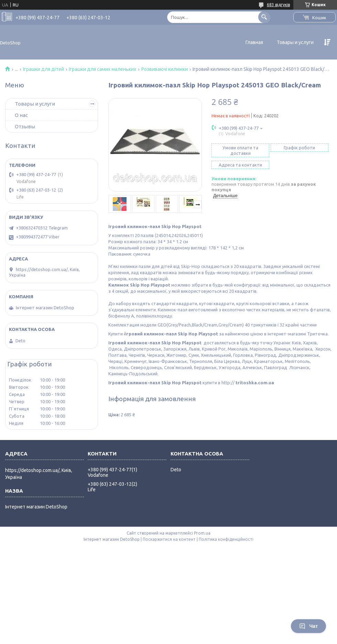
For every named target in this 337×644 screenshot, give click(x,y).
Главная (254, 42)
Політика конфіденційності (226, 539)
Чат (308, 626)
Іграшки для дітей (44, 69)
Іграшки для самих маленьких (102, 69)
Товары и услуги (295, 42)
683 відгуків (278, 5)
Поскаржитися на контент (169, 539)
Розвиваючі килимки (165, 69)
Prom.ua (202, 533)
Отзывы (25, 126)
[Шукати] (264, 17)
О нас (21, 115)
